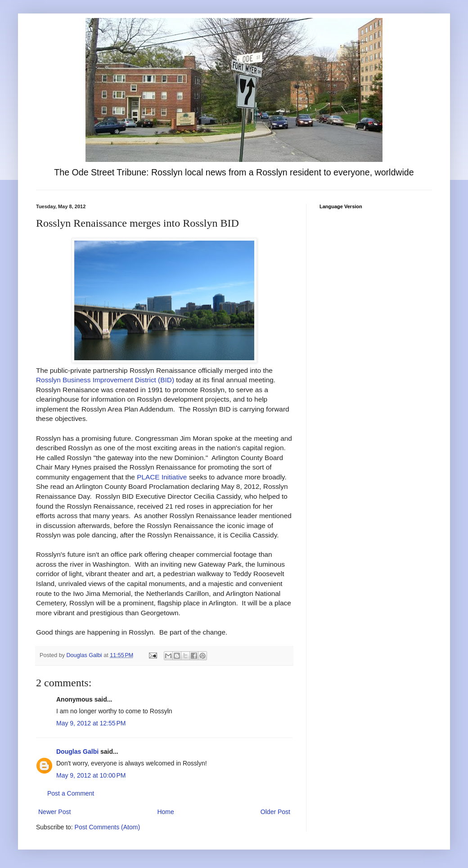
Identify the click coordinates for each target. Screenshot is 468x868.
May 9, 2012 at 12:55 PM (91, 723)
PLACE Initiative (162, 477)
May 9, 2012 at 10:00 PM (91, 775)
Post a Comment (71, 793)
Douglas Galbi (77, 752)
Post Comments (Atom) (107, 827)
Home (165, 812)
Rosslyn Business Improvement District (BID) (105, 380)
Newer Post (54, 812)
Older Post (275, 812)
